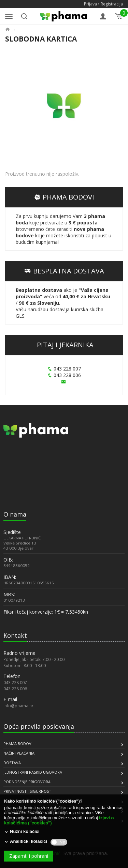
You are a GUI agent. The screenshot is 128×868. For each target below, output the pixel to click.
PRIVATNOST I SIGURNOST (27, 791)
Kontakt (15, 635)
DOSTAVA (12, 763)
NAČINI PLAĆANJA (19, 753)
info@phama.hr (18, 706)
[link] (20, 491)
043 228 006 (64, 375)
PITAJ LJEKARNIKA (65, 345)
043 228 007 (64, 369)
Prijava (90, 4)
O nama (15, 514)
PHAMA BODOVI (64, 197)
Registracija (112, 4)
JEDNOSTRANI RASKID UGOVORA (33, 772)
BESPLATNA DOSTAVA (64, 271)
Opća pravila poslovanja (39, 726)
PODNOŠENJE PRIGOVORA (27, 782)
